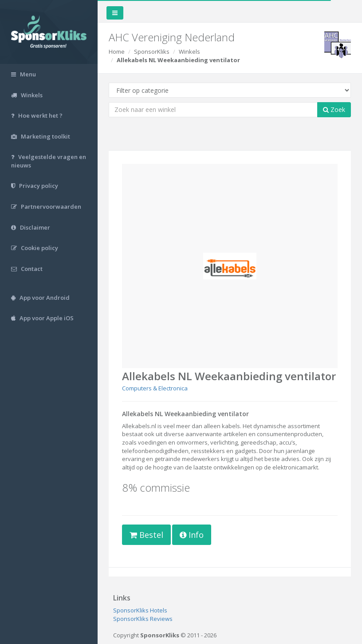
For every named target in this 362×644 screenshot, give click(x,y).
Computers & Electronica (155, 388)
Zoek (334, 109)
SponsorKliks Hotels (140, 610)
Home (117, 52)
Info (192, 535)
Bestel (146, 535)
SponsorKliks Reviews (143, 619)
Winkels (189, 52)
